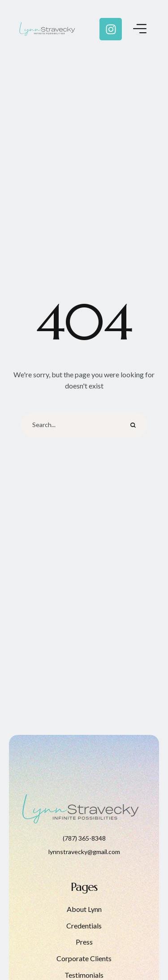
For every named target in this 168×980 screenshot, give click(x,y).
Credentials (84, 926)
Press (84, 942)
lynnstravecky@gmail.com (84, 852)
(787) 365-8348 (84, 838)
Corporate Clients (84, 958)
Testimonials (84, 975)
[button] (143, 941)
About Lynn (84, 909)
